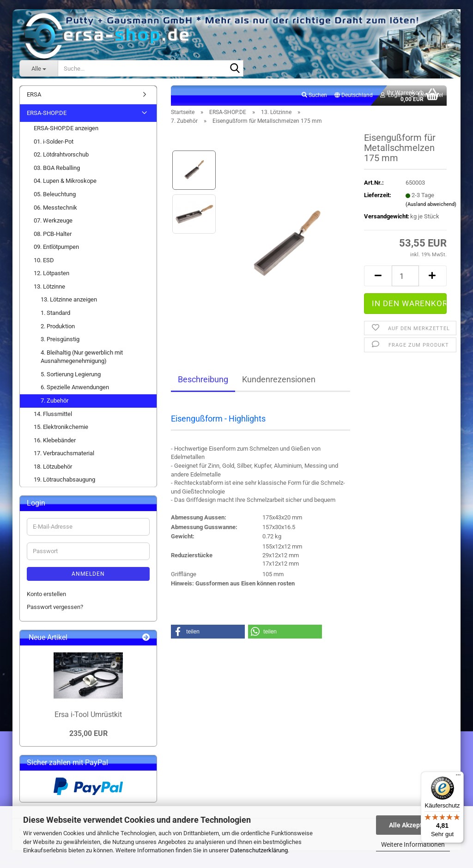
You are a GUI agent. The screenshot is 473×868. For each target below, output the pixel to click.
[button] (354, 96)
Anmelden (88, 574)
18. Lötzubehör (53, 467)
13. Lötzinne (49, 286)
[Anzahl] (405, 276)
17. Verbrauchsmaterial (64, 453)
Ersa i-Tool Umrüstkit (88, 714)
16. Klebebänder (55, 440)
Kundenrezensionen (279, 379)
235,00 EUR (88, 733)
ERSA (34, 94)
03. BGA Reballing (57, 168)
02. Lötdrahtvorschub (61, 154)
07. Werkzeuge (53, 220)
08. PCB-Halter (53, 234)
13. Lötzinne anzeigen (69, 299)
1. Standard (55, 313)
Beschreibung (203, 379)
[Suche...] (39, 68)
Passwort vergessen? (55, 607)
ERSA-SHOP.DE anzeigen (66, 128)
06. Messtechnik (55, 208)
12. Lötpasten (52, 273)
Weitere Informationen (413, 844)
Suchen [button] (314, 95)
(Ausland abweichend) (431, 204)
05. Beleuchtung (55, 194)
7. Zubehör (55, 401)
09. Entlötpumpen (56, 247)
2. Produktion (58, 326)
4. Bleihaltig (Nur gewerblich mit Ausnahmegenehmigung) (82, 357)
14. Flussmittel (53, 414)
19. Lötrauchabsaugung (64, 479)
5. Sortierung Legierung (71, 374)
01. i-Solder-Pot (54, 142)
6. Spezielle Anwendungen (75, 387)
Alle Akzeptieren (413, 825)
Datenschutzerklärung (259, 850)
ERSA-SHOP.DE (47, 113)
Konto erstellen (46, 594)
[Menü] (458, 777)
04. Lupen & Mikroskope (65, 181)
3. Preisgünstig (60, 339)
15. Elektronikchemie (61, 427)
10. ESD (44, 260)
